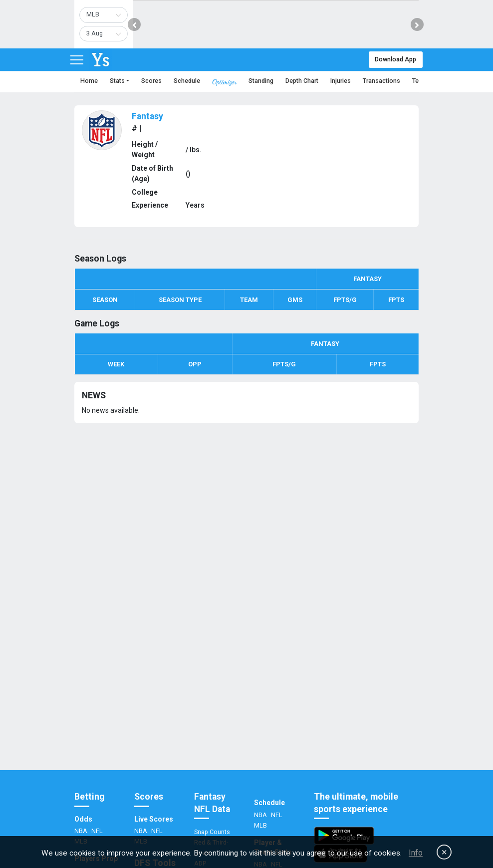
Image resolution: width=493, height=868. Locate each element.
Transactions (381, 81)
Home (89, 81)
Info (416, 853)
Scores (151, 81)
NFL (97, 831)
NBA (82, 831)
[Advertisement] (246, 680)
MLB (260, 825)
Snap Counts (212, 832)
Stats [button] (117, 81)
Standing (261, 81)
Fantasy (147, 116)
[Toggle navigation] (77, 60)
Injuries (341, 81)
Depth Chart (302, 81)
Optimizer (224, 82)
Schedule (187, 81)
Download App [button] (395, 59)
